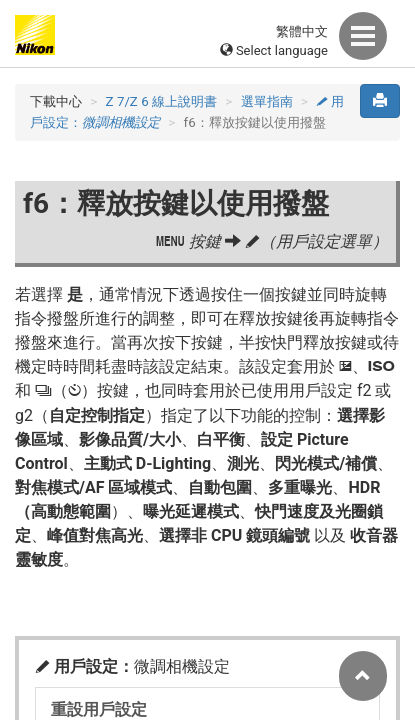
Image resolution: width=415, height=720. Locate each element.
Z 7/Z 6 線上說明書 (161, 101)
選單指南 (267, 101)
